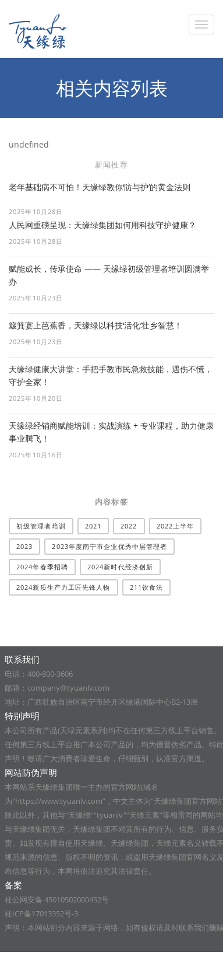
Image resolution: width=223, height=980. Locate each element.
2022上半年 (176, 526)
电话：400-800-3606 (39, 674)
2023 (24, 546)
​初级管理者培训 (41, 526)
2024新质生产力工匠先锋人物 (63, 587)
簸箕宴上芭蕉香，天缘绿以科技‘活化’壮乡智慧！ (95, 325)
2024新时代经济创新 (120, 567)
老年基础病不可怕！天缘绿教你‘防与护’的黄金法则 (100, 187)
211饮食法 (147, 587)
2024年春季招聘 (42, 567)
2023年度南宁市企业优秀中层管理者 (109, 546)
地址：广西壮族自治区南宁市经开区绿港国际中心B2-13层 (101, 702)
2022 (129, 526)
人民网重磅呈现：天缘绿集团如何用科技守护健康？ (102, 225)
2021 (93, 526)
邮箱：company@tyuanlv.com (57, 688)
